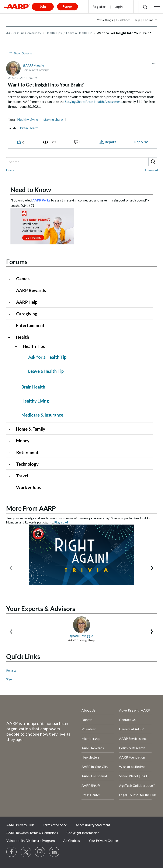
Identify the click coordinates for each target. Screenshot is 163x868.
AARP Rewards (31, 290)
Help (137, 20)
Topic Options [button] (23, 53)
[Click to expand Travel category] (11, 476)
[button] (157, 7)
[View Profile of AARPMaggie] (33, 65)
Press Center (91, 795)
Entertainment (30, 325)
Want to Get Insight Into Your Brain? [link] (124, 33)
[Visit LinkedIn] (54, 852)
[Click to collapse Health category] (11, 338)
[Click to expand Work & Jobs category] (11, 488)
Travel (22, 476)
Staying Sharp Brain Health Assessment (93, 101)
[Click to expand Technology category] (11, 464)
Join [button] (43, 6)
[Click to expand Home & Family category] (11, 429)
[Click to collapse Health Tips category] (18, 347)
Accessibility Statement (93, 825)
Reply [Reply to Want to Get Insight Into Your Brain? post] (139, 142)
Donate (87, 720)
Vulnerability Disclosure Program (31, 840)
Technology (27, 464)
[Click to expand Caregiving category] (11, 314)
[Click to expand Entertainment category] (11, 326)
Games (23, 279)
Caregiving (27, 314)
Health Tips (54, 33)
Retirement (27, 452)
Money (23, 441)
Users (10, 170)
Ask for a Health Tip (47, 357)
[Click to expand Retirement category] (11, 453)
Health (23, 337)
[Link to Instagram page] (40, 852)
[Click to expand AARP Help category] (11, 303)
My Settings (105, 20)
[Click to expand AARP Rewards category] (11, 291)
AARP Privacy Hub (20, 825)
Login (119, 7)
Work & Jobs (28, 487)
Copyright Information (83, 833)
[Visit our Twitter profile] (26, 852)
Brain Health (29, 128)
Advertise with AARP (134, 710)
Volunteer (89, 729)
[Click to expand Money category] (11, 441)
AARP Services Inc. (133, 738)
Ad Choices (72, 840)
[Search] (81, 162)
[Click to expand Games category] (11, 279)
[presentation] (11, 567)
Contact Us (127, 720)
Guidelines (123, 20)
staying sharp (53, 119)
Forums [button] (148, 20)
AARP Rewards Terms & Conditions (32, 833)
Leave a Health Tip (79, 33)
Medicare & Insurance (42, 415)
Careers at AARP (131, 729)
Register (99, 7)
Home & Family (31, 429)
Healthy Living (28, 119)
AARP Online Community (24, 33)
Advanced (151, 170)
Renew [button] (67, 6)
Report (110, 142)
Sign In (11, 679)
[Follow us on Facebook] (12, 852)
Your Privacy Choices (104, 840)
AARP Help (27, 302)
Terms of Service (55, 825)
